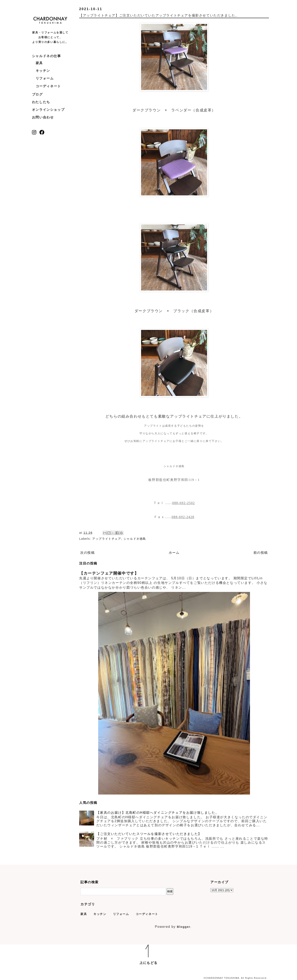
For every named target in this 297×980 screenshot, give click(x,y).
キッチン (43, 71)
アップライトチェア (107, 539)
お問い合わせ (43, 117)
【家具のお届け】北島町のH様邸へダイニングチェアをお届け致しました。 (158, 813)
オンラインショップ (48, 110)
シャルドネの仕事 (47, 56)
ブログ (37, 94)
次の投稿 (87, 553)
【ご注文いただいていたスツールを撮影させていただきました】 (149, 834)
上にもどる (148, 963)
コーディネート (48, 86)
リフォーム (45, 78)
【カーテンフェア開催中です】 (109, 573)
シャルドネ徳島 (135, 539)
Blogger (184, 927)
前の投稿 (261, 553)
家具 (39, 63)
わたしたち (41, 102)
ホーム (174, 553)
